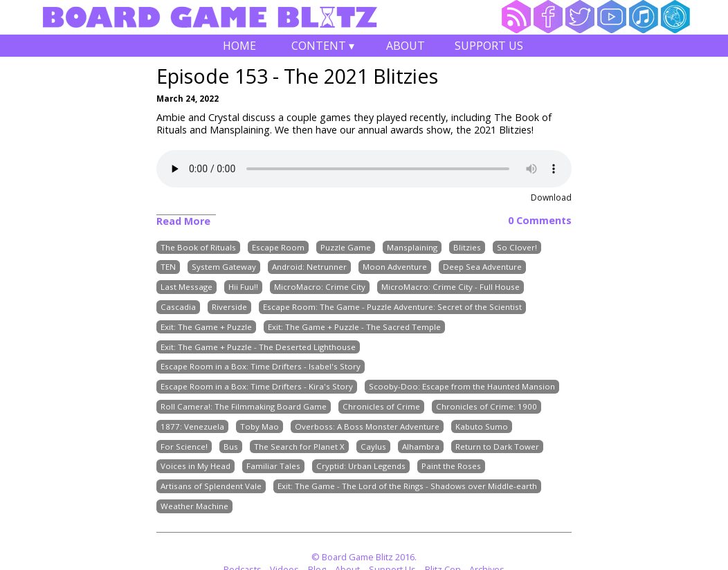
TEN (168, 267)
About (406, 46)
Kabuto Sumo (482, 426)
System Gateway (224, 267)
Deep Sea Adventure (482, 267)
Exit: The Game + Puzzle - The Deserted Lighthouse (258, 347)
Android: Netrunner (309, 267)
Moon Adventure (395, 267)
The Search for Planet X (299, 447)
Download (551, 197)
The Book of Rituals (198, 247)
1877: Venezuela (192, 426)
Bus (231, 447)
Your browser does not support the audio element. (364, 169)
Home (239, 46)
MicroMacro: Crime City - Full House (451, 287)
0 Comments (540, 221)
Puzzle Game (346, 247)
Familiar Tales (273, 467)
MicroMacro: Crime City (320, 287)
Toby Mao (260, 426)
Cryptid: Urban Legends (361, 467)
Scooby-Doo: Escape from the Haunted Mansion (462, 387)
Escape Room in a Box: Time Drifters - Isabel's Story (261, 367)
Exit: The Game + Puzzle (206, 327)
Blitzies (467, 247)
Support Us (489, 46)
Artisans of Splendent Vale (211, 487)
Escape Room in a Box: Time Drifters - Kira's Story (257, 387)
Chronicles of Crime (381, 406)
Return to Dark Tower (497, 447)
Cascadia (178, 307)
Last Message (186, 287)
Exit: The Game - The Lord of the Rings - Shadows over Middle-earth (407, 487)
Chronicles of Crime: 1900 (486, 406)
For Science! (184, 447)
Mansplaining (412, 247)
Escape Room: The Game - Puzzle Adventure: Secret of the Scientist (392, 307)
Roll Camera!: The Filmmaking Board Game (244, 406)
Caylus (373, 447)
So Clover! (517, 247)
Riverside (229, 307)
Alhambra (421, 447)
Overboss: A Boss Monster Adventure (367, 426)
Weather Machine (194, 506)
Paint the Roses (451, 467)
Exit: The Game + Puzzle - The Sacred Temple (354, 327)
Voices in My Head (195, 467)
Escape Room (278, 247)
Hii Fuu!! (243, 287)
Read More (183, 221)
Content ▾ (322, 47)
